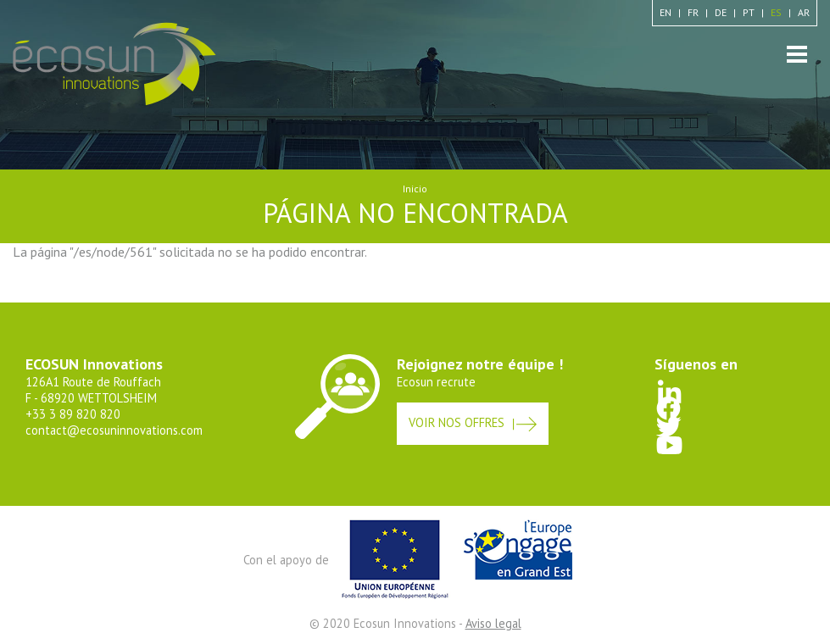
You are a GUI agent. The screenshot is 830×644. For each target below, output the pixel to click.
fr (693, 12)
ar (804, 12)
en (666, 12)
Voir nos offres (457, 422)
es (776, 12)
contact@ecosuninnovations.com (114, 430)
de (721, 12)
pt (749, 12)
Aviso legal (493, 623)
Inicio (415, 189)
